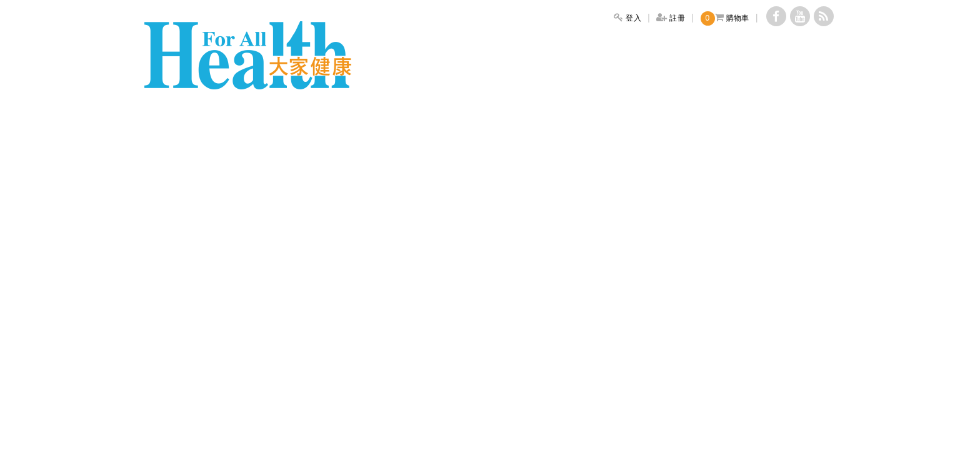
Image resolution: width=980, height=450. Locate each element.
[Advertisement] (490, 177)
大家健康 (247, 55)
